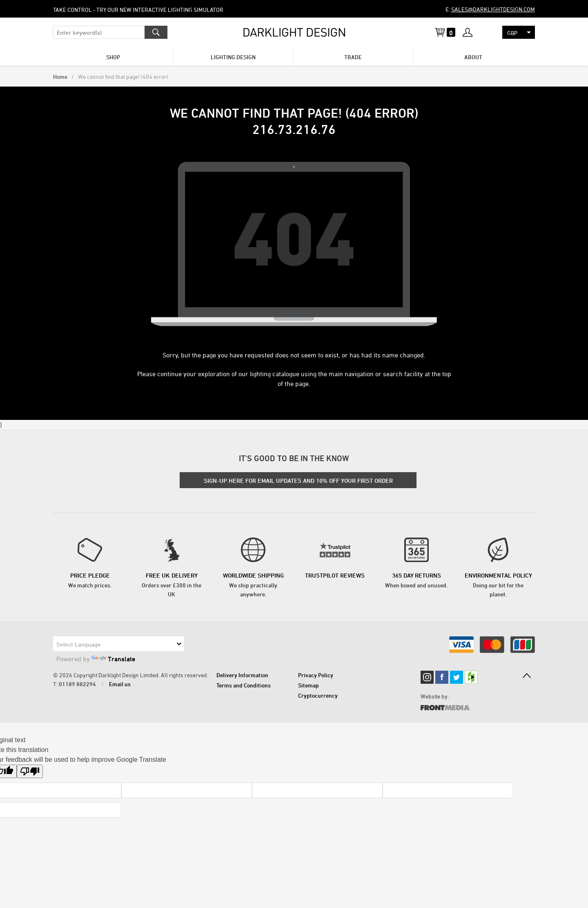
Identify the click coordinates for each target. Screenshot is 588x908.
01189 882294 (77, 684)
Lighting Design (233, 57)
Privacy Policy (316, 675)
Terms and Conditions (244, 685)
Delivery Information (242, 675)
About (473, 57)
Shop (113, 57)
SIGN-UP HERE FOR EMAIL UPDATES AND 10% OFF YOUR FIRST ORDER (298, 481)
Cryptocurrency (318, 695)
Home (60, 77)
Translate (113, 659)
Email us (120, 684)
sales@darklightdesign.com (493, 9)
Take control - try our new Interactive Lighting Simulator (138, 10)
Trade (353, 57)
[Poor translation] (30, 771)
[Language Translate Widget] (118, 644)
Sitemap (308, 685)
